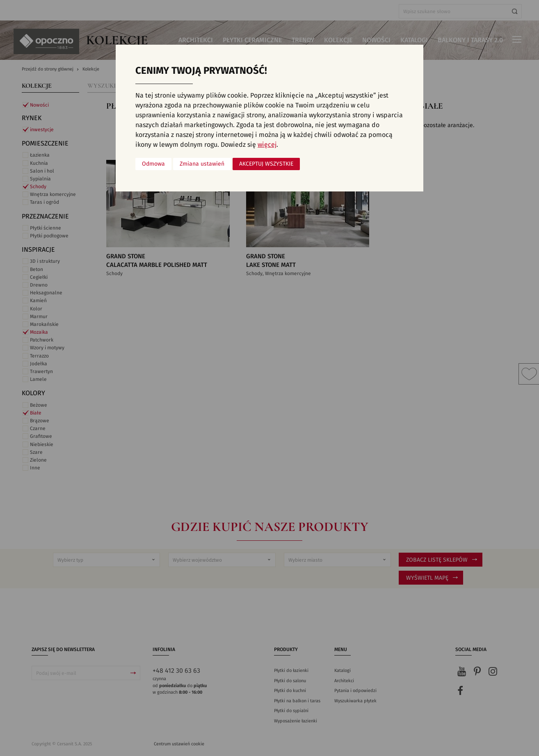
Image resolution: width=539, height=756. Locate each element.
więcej (267, 145)
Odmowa (153, 164)
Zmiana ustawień (202, 164)
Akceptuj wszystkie (266, 164)
